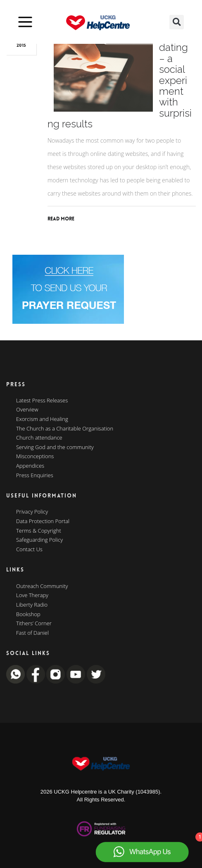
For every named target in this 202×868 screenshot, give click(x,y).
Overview (27, 410)
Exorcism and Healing (42, 419)
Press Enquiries (35, 476)
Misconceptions (35, 457)
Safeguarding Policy (39, 540)
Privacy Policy (32, 512)
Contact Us (29, 550)
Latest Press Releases (42, 401)
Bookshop (28, 615)
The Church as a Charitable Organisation (65, 429)
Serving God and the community (55, 447)
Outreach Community (42, 586)
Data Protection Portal (43, 521)
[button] (177, 22)
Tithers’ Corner (34, 624)
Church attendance (39, 438)
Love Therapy (32, 595)
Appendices (30, 466)
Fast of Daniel (32, 633)
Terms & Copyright (39, 531)
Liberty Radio (32, 605)
